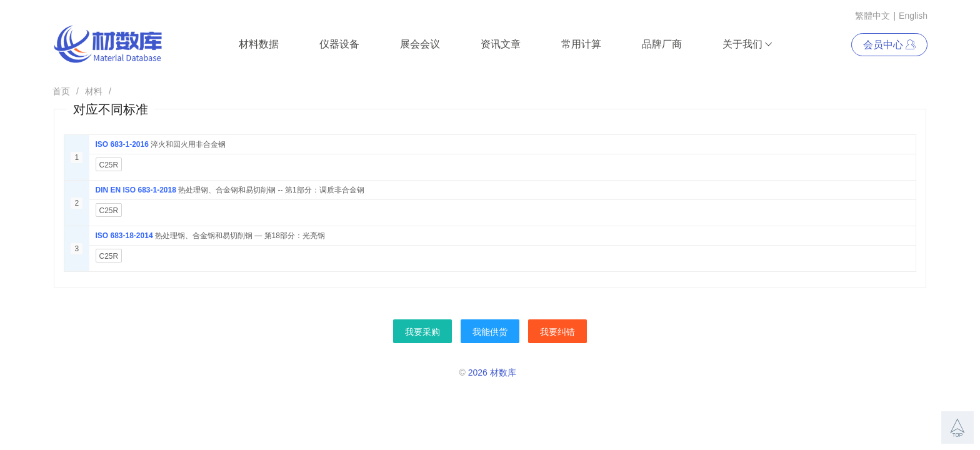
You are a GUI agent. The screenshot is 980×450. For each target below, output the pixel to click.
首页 (61, 91)
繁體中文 (872, 16)
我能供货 (490, 332)
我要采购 (422, 332)
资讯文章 (501, 44)
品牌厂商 (662, 44)
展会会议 (420, 44)
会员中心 (889, 45)
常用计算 (581, 44)
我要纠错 (557, 332)
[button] (957, 427)
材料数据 (259, 44)
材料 (94, 91)
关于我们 (748, 44)
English (913, 16)
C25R (109, 165)
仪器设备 (339, 44)
